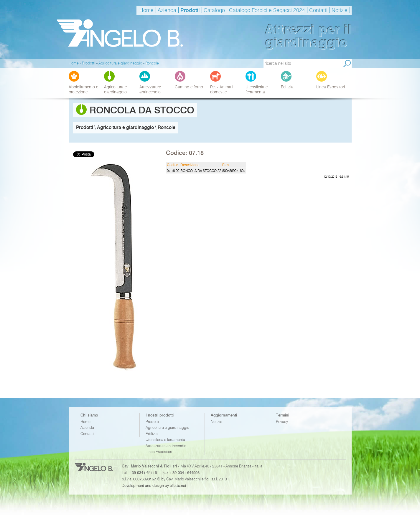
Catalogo (214, 10)
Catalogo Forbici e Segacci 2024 (267, 10)
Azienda (167, 10)
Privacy (282, 422)
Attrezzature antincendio (166, 446)
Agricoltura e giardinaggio (167, 428)
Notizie (340, 10)
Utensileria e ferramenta (165, 440)
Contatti (318, 10)
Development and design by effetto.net (154, 485)
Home (146, 10)
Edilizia (152, 434)
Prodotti (190, 10)
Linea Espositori (159, 452)
